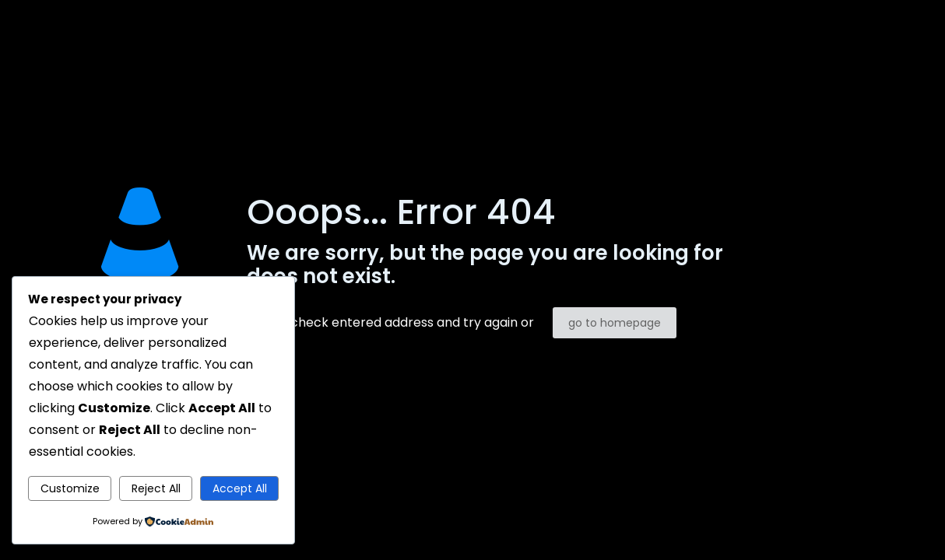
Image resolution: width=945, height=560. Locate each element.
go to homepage (615, 323)
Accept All (240, 488)
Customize (70, 488)
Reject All (156, 488)
